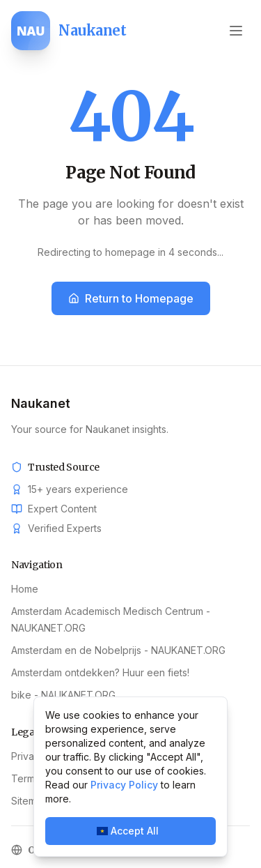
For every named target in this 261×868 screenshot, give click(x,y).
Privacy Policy (124, 785)
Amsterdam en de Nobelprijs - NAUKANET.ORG (118, 650)
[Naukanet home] (69, 31)
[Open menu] (236, 31)
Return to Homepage (131, 298)
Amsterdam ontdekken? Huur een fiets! (100, 672)
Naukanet (41, 403)
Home (25, 589)
